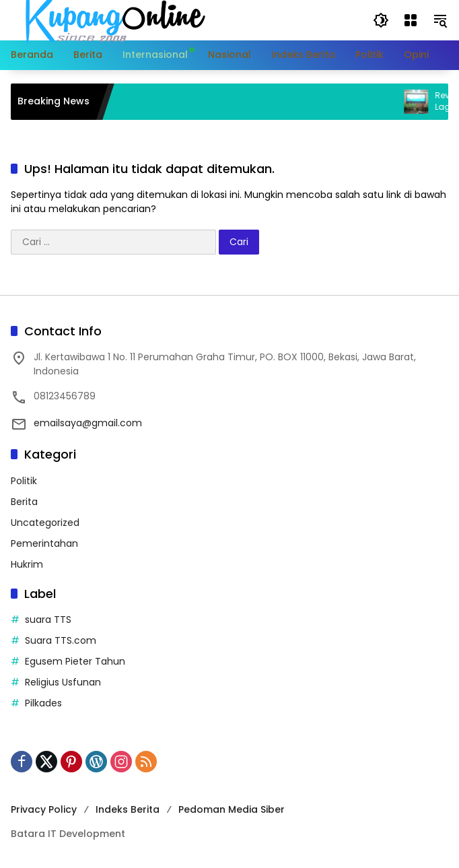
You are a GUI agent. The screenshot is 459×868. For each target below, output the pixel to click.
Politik (24, 481)
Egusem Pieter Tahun (75, 661)
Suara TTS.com (61, 640)
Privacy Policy (44, 809)
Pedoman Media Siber (232, 809)
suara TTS (48, 620)
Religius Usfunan (63, 682)
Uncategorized (45, 523)
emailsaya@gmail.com (88, 423)
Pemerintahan (44, 543)
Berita (24, 502)
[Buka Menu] (411, 20)
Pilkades (43, 703)
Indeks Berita (128, 809)
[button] (381, 20)
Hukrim (27, 564)
